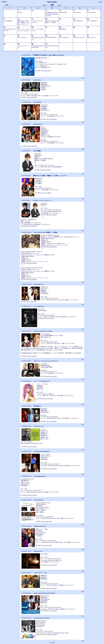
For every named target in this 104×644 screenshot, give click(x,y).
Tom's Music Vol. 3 (22, 37)
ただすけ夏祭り (8, 21)
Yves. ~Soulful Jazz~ (92, 21)
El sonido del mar (92, 12)
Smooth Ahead (63, 12)
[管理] (100, 2)
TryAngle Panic (77, 12)
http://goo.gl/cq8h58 (46, 71)
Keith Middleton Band (51, 37)
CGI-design (52, 642)
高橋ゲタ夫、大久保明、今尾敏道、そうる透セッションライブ (24, 22)
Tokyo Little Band (64, 37)
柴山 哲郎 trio (63, 29)
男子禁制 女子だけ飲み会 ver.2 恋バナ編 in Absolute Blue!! (52, 14)
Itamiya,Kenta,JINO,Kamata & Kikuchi (38, 46)
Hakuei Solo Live (92, 37)
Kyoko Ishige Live (78, 21)
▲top (83, 78)
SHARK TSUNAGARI (79, 37)
